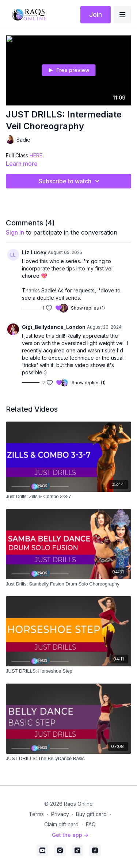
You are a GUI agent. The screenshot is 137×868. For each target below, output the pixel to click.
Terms (36, 814)
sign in (15, 232)
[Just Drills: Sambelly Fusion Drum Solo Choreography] (68, 584)
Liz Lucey (34, 252)
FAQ (91, 824)
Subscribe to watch (70, 181)
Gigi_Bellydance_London (54, 327)
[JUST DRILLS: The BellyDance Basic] (68, 759)
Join (96, 14)
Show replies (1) (88, 308)
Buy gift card (91, 814)
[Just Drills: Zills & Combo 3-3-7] (68, 497)
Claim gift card (61, 824)
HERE (36, 155)
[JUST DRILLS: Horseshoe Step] (68, 671)
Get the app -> (70, 835)
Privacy (60, 814)
